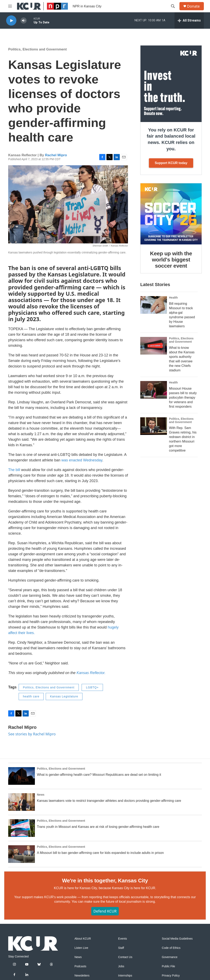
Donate (193, 6)
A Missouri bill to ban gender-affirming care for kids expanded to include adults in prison (100, 853)
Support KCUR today (171, 163)
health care (31, 696)
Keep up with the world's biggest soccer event (171, 260)
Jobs (121, 966)
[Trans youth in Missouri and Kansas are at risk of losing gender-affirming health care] (22, 828)
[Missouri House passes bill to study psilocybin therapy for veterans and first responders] (154, 390)
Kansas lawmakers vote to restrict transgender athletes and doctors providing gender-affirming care (109, 801)
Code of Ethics (171, 948)
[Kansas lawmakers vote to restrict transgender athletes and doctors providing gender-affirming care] (22, 802)
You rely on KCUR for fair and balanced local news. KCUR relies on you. (171, 139)
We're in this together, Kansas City (105, 881)
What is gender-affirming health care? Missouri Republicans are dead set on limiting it (99, 775)
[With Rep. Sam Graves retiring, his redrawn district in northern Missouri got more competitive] (154, 426)
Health (173, 298)
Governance (170, 957)
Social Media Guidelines (177, 939)
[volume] (24, 21)
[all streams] (189, 21)
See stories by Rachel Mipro (32, 734)
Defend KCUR (105, 911)
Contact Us (125, 957)
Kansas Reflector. (91, 673)
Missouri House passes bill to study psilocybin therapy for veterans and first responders (183, 398)
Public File (168, 966)
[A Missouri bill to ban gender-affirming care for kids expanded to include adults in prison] (22, 854)
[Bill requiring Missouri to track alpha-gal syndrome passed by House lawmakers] (154, 305)
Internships (125, 976)
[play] (11, 21)
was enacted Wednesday (82, 460)
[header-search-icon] (173, 6)
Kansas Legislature (64, 696)
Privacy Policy (171, 976)
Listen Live (81, 948)
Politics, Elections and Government (37, 49)
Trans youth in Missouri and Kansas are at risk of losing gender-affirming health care (98, 827)
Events (123, 939)
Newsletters (82, 976)
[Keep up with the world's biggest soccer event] (171, 214)
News (41, 795)
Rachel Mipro (56, 155)
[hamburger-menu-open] (10, 6)
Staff (121, 948)
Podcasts (80, 966)
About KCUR (83, 939)
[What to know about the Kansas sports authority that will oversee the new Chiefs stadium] (154, 346)
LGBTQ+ (92, 687)
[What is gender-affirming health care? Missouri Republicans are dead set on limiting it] (22, 776)
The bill (15, 470)
